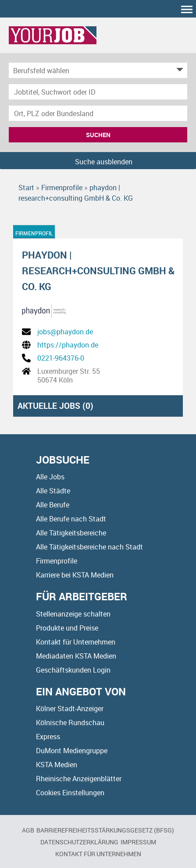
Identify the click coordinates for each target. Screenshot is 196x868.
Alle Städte (53, 491)
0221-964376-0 (61, 358)
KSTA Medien (57, 765)
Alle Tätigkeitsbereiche (71, 533)
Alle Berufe (53, 505)
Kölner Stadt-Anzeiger (70, 709)
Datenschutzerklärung (79, 842)
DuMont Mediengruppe (72, 751)
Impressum (138, 842)
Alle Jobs (50, 477)
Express (48, 737)
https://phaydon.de (68, 345)
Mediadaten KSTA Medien (76, 656)
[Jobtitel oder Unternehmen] (98, 92)
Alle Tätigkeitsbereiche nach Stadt (89, 547)
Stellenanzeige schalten (73, 614)
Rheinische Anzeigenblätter (79, 779)
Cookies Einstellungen (70, 793)
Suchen (98, 135)
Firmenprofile (57, 561)
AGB (28, 830)
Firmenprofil (34, 233)
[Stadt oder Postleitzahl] (98, 113)
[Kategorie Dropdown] (178, 70)
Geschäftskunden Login (73, 670)
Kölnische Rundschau (70, 723)
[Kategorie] (89, 70)
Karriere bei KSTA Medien (75, 575)
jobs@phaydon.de (65, 332)
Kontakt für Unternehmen (76, 642)
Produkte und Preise (67, 628)
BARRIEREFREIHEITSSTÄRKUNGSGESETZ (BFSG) (105, 830)
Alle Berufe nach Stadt (71, 519)
